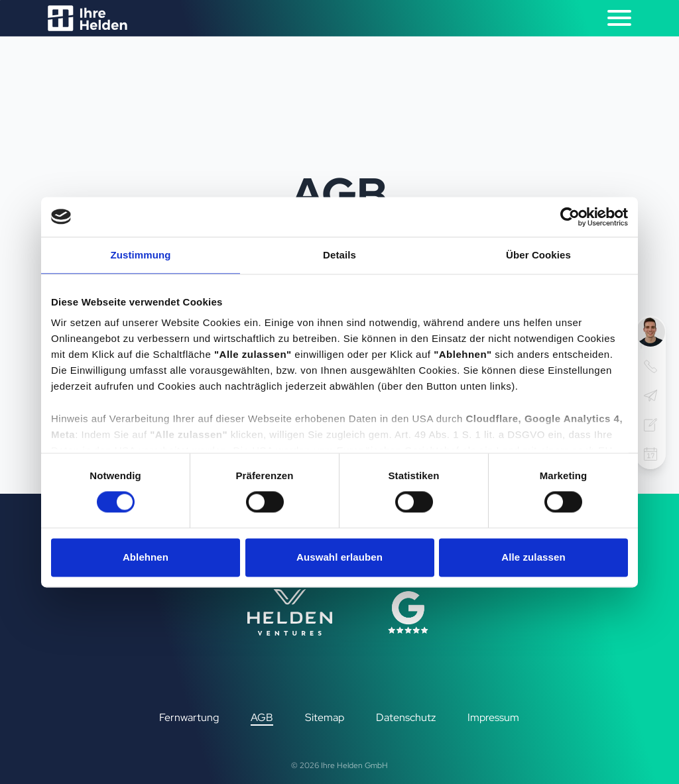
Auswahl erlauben (339, 557)
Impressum (493, 717)
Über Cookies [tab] (538, 255)
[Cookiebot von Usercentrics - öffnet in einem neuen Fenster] (570, 217)
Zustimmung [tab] (141, 255)
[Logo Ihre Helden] (88, 18)
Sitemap (325, 717)
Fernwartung (189, 717)
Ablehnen (146, 557)
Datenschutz (406, 717)
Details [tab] (339, 255)
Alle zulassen (533, 557)
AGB (262, 717)
